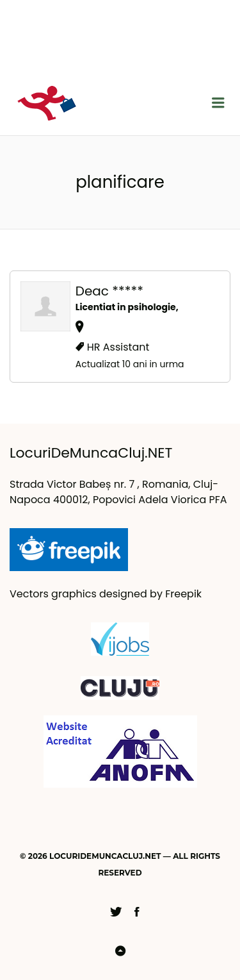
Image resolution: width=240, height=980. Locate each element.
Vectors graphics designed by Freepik (106, 594)
